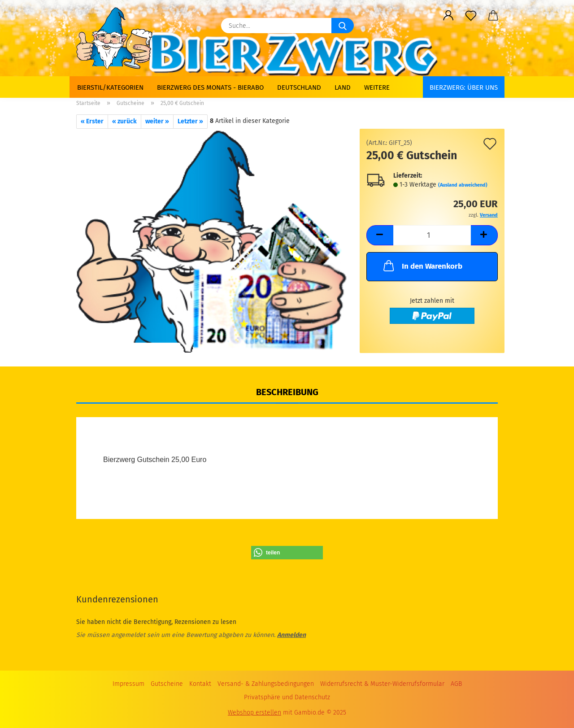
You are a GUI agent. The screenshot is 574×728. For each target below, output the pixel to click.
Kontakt (200, 684)
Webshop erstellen (254, 713)
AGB (456, 684)
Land (343, 87)
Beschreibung (287, 392)
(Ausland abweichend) (463, 185)
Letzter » (190, 121)
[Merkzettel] (471, 16)
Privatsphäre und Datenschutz (287, 697)
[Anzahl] (432, 235)
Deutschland (299, 87)
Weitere (377, 87)
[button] (448, 16)
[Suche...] (343, 26)
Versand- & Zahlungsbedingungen (266, 684)
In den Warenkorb (422, 266)
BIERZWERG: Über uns (464, 87)
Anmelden (291, 635)
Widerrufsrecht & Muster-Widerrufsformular (382, 684)
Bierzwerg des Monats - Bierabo (210, 87)
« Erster (92, 121)
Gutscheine (167, 684)
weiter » (157, 121)
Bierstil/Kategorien (110, 87)
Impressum (128, 684)
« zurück (124, 121)
